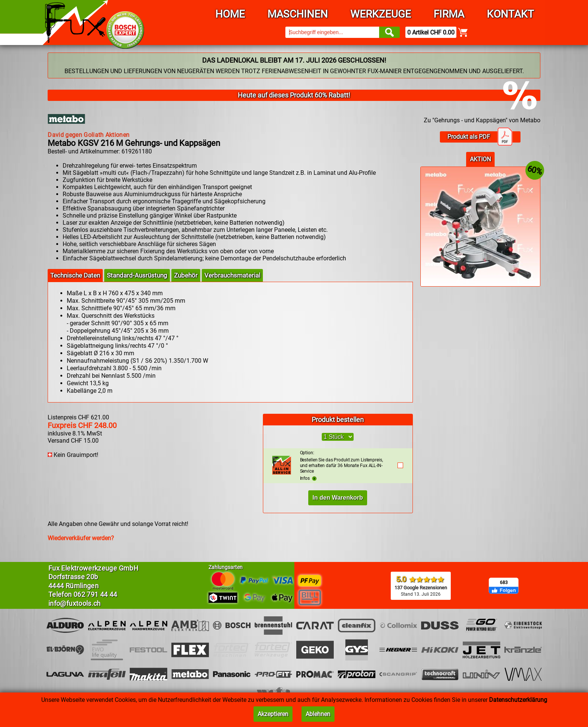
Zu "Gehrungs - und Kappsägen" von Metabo (482, 120)
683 (504, 583)
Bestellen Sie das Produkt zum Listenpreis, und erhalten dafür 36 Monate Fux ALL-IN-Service (345, 462)
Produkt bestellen (338, 420)
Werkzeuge (381, 14)
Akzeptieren (273, 714)
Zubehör (186, 275)
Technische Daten (75, 275)
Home (230, 14)
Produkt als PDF (480, 137)
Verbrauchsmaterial (232, 275)
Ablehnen (318, 714)
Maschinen (298, 14)
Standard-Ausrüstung (137, 275)
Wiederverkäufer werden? (81, 538)
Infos (308, 478)
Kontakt (510, 14)
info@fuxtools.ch (75, 603)
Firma (449, 14)
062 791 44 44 (95, 594)
